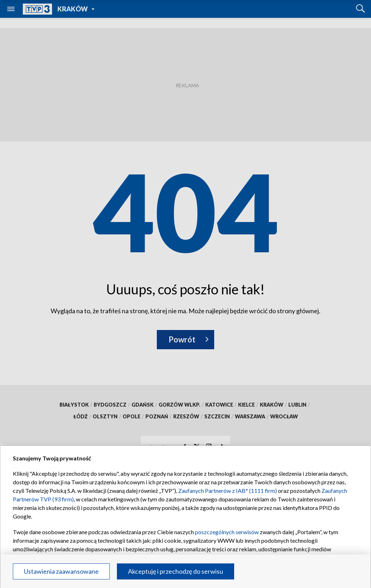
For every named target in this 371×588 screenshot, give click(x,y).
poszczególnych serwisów (227, 532)
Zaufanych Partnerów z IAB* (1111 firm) (228, 491)
